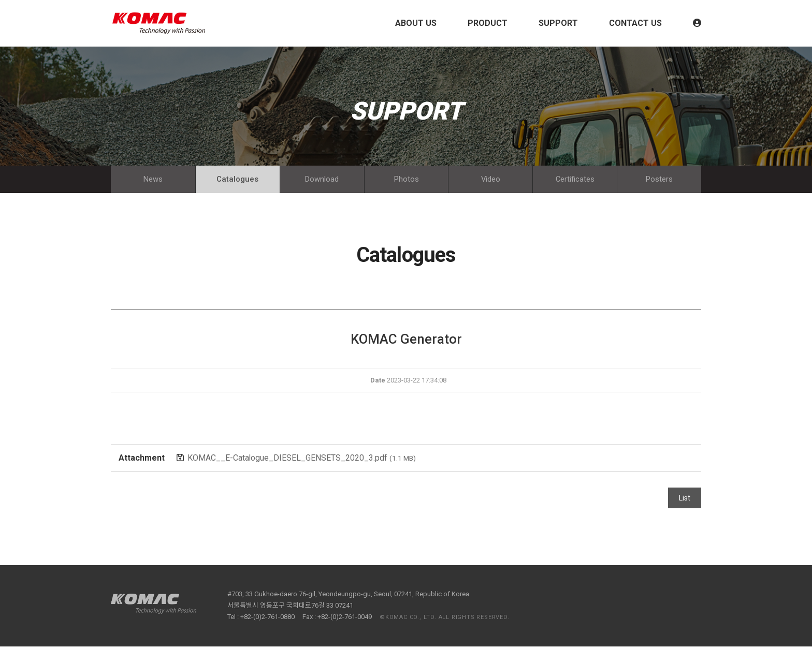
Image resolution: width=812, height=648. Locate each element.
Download (322, 180)
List (685, 499)
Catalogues (237, 180)
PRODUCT (488, 23)
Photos (407, 180)
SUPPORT (558, 23)
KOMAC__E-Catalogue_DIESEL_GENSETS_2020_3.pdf (302, 459)
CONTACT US (635, 23)
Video (490, 180)
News (153, 180)
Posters (659, 180)
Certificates (575, 180)
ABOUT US (416, 23)
